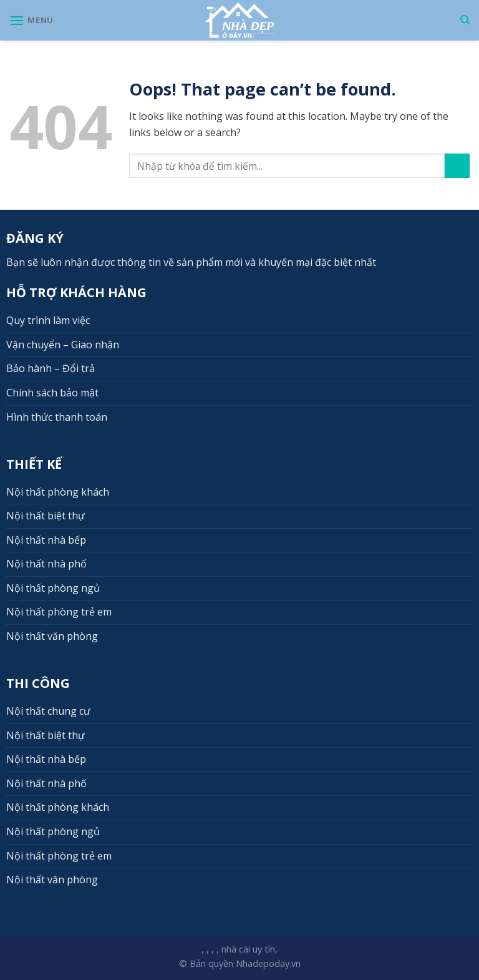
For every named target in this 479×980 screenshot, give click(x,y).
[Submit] (457, 166)
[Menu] (31, 20)
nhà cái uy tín (248, 949)
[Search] (465, 20)
